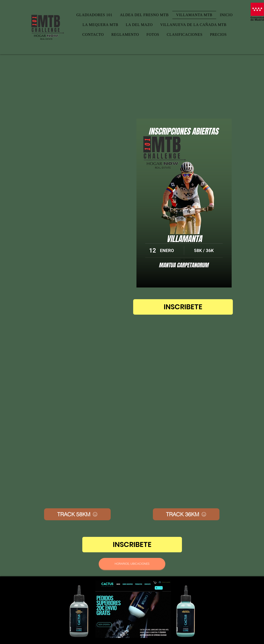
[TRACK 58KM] (77, 514)
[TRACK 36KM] (186, 514)
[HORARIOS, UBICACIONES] (132, 564)
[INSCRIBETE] (183, 307)
